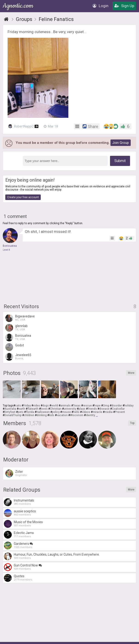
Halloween (43, 412)
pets (21, 412)
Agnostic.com (18, 6)
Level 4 (6, 250)
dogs (46, 406)
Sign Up (124, 6)
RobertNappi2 (23, 126)
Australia (10, 409)
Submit (120, 161)
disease (104, 409)
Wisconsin (77, 415)
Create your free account (23, 197)
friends (92, 409)
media (109, 412)
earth (22, 409)
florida (30, 412)
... (97, 415)
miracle (97, 412)
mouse (66, 412)
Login (100, 6)
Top (132, 423)
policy (56, 412)
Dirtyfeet (10, 412)
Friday (27, 406)
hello (76, 412)
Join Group (121, 143)
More (131, 373)
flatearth (33, 409)
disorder (117, 406)
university (70, 409)
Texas (77, 406)
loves (44, 409)
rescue (87, 406)
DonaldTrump (13, 415)
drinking (42, 415)
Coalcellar (118, 409)
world (55, 406)
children (29, 415)
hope (97, 406)
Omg (106, 406)
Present (120, 412)
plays (82, 409)
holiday (129, 406)
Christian (56, 409)
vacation (62, 415)
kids (52, 415)
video (37, 406)
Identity (90, 415)
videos (86, 412)
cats (18, 406)
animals (65, 406)
